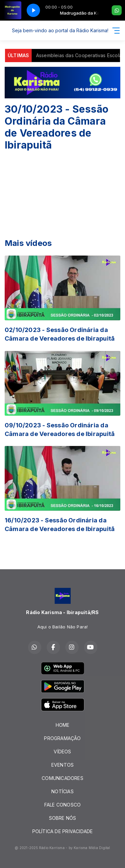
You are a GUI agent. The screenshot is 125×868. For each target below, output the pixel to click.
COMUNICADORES (62, 778)
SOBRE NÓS (63, 818)
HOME (63, 725)
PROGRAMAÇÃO (62, 738)
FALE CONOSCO (63, 805)
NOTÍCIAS (62, 791)
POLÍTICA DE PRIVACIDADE (63, 831)
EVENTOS (62, 765)
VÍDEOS (62, 752)
